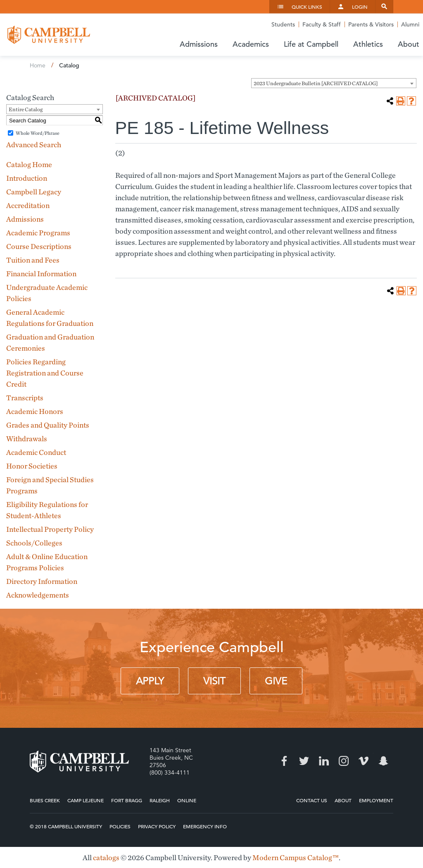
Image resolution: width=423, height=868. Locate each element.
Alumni (410, 24)
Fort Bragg (127, 800)
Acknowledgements (38, 595)
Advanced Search (34, 145)
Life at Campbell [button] (311, 44)
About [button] (409, 44)
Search (384, 7)
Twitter (304, 761)
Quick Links (307, 7)
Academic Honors (35, 411)
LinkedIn (324, 761)
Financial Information (41, 274)
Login (360, 7)
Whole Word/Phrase (38, 133)
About (343, 800)
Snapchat (383, 761)
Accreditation (28, 205)
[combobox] (334, 83)
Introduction (27, 178)
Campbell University (49, 35)
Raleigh (160, 800)
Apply (150, 681)
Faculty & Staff (322, 24)
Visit (214, 681)
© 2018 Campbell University (66, 826)
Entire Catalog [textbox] (26, 109)
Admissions (25, 219)
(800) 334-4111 (170, 772)
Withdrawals (27, 439)
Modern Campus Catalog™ (296, 857)
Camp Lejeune (86, 800)
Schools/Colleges (34, 543)
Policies (120, 826)
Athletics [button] (368, 44)
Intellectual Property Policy (50, 529)
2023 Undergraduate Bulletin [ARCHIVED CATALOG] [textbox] (316, 83)
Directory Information (42, 581)
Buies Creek (45, 800)
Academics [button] (251, 44)
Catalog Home (29, 164)
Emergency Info (205, 826)
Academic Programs (38, 233)
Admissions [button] (199, 44)
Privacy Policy (157, 826)
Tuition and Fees (33, 260)
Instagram (344, 761)
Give (276, 681)
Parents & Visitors (371, 24)
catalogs (106, 857)
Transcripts (25, 398)
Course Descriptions (39, 246)
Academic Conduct (36, 452)
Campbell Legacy (34, 192)
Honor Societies (32, 466)
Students (283, 24)
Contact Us (312, 800)
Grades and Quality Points (48, 425)
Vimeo (364, 761)
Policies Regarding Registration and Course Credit (45, 373)
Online (187, 800)
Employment (376, 800)
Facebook (284, 761)
